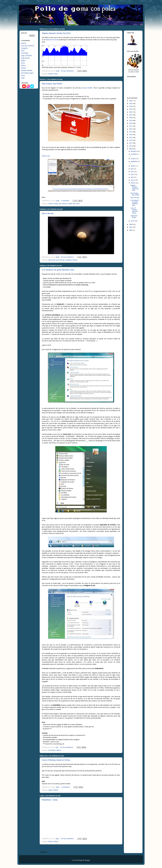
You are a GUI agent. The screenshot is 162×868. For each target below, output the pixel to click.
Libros (23, 63)
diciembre (134, 151)
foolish (50, 204)
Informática (52, 750)
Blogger (87, 860)
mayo (133, 174)
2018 (131, 123)
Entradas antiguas (114, 848)
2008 (131, 224)
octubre (133, 159)
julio (132, 169)
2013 (131, 137)
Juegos (50, 790)
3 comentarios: (66, 787)
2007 (131, 227)
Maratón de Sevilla (52, 40)
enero (133, 221)
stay (74, 204)
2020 (131, 118)
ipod (60, 204)
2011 (131, 143)
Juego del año (25, 58)
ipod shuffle (88, 88)
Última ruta (46, 156)
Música (51, 841)
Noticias (51, 74)
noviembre (134, 154)
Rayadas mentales (27, 70)
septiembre (134, 161)
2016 (131, 129)
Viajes (23, 78)
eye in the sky (60, 260)
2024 (131, 106)
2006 (131, 230)
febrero (133, 183)
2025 (131, 104)
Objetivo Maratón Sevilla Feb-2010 (56, 33)
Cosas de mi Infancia (28, 46)
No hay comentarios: (68, 71)
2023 (131, 109)
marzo (133, 180)
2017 (131, 126)
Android (24, 43)
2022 (131, 112)
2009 (131, 149)
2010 (131, 146)
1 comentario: (66, 201)
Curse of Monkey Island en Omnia (56, 760)
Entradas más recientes (50, 848)
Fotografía (68, 260)
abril (132, 177)
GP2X (23, 51)
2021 (131, 115)
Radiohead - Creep (50, 800)
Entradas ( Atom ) (54, 852)
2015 (131, 132)
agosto (133, 166)
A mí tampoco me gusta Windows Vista (58, 270)
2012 (131, 140)
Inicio (83, 848)
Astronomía (52, 260)
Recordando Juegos (27, 73)
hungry (56, 204)
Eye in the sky (48, 213)
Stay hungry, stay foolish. (52, 84)
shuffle (70, 204)
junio (133, 172)
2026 (131, 101)
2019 (131, 120)
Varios (56, 74)
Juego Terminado (26, 56)
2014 (131, 135)
